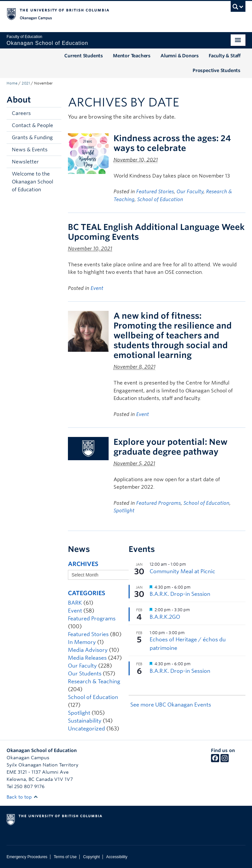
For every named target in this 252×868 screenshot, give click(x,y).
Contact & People (32, 125)
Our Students (85, 674)
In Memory (82, 642)
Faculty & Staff (225, 56)
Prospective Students (217, 70)
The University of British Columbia (108, 13)
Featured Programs (158, 503)
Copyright (91, 857)
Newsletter (25, 162)
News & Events (30, 150)
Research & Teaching (94, 681)
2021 (26, 83)
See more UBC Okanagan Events (171, 705)
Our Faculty (190, 192)
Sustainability (85, 721)
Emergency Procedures (27, 857)
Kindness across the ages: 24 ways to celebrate (172, 143)
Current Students (84, 56)
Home (12, 83)
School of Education (160, 199)
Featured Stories (155, 192)
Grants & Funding (32, 138)
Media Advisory (88, 650)
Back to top (22, 797)
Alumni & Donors (180, 56)
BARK (75, 603)
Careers (21, 113)
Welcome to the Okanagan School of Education (32, 182)
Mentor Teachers (132, 56)
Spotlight (124, 511)
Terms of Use (65, 857)
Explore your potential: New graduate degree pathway (170, 447)
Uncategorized (86, 729)
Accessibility (117, 857)
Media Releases (87, 658)
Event (97, 288)
